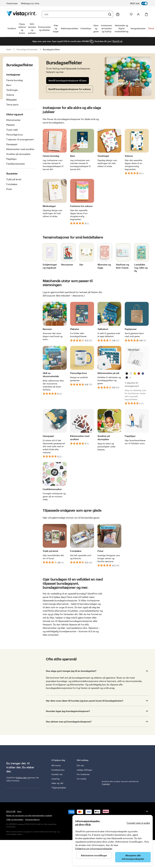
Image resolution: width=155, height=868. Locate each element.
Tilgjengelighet (59, 788)
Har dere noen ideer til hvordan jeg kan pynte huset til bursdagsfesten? (85, 701)
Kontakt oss (57, 774)
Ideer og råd (57, 783)
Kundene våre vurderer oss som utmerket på (120, 764)
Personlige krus (15, 134)
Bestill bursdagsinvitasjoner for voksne (70, 89)
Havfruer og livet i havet (123, 266)
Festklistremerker (16, 164)
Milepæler (12, 100)
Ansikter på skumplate (18, 154)
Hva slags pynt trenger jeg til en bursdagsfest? (71, 671)
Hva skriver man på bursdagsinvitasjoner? (69, 721)
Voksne (10, 95)
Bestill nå (118, 41)
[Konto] (138, 14)
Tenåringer (12, 90)
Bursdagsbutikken (51, 49)
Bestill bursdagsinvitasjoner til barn (68, 80)
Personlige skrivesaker (27, 49)
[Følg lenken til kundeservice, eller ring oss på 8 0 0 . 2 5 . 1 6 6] (118, 14)
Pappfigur (12, 159)
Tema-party (12, 104)
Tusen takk (12, 130)
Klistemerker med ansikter (20, 149)
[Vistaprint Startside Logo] (22, 14)
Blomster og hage (104, 266)
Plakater (11, 125)
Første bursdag (15, 80)
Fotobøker (12, 184)
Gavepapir (12, 144)
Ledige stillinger (84, 770)
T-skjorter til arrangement (20, 139)
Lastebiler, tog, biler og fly (141, 268)
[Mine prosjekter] (125, 14)
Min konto (56, 765)
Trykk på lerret (14, 179)
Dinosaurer (67, 264)
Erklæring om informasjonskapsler (94, 848)
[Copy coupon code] (92, 41)
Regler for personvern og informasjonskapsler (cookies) (29, 815)
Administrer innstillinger (94, 855)
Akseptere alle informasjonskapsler (133, 857)
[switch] (142, 3)
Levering (56, 779)
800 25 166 (11, 811)
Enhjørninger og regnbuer (50, 266)
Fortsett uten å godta (138, 823)
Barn (9, 85)
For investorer (83, 774)
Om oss (80, 765)
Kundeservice (58, 770)
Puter (9, 189)
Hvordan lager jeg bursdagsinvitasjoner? (68, 711)
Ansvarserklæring (32, 819)
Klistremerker (13, 120)
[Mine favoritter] (131, 14)
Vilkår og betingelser (15, 819)
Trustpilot (106, 760)
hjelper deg (21, 778)
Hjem (9, 49)
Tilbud (151, 28)
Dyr (81, 264)
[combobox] (75, 14)
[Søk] (110, 14)
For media (82, 779)
